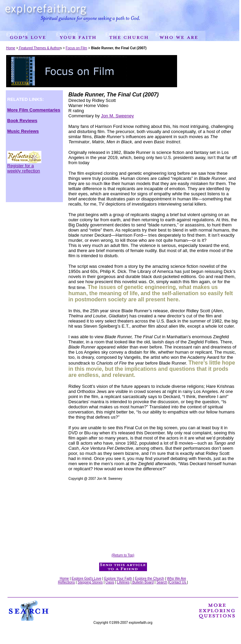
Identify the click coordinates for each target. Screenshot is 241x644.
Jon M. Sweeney (117, 116)
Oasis (110, 582)
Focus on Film (76, 48)
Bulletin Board (142, 582)
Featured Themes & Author (39, 48)
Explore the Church (150, 579)
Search (162, 582)
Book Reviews (22, 121)
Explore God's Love (87, 579)
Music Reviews (23, 131)
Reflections (66, 582)
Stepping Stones (90, 582)
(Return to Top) (123, 555)
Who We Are (176, 579)
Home (11, 48)
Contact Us (178, 582)
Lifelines (123, 582)
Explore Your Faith (118, 579)
